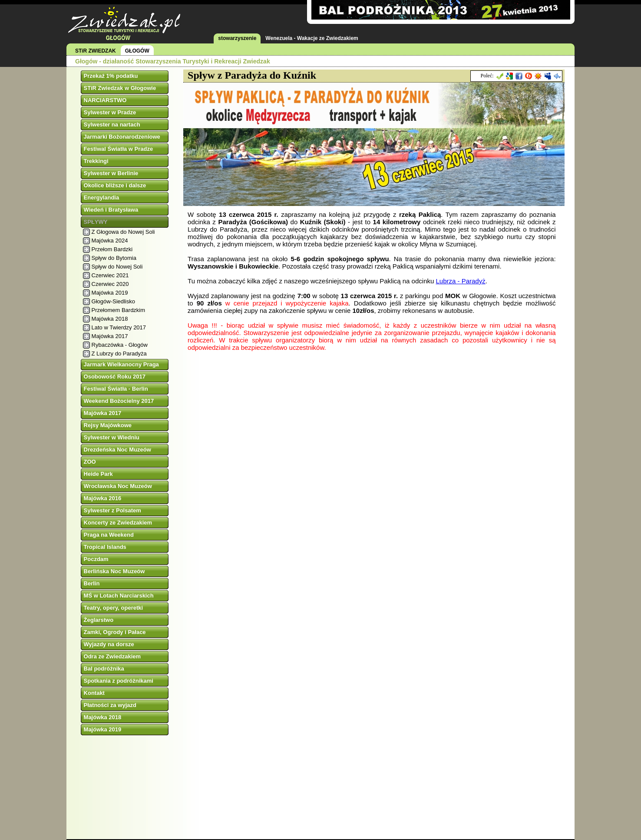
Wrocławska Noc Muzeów (118, 486)
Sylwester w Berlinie (111, 173)
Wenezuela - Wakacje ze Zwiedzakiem (312, 38)
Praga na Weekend (109, 535)
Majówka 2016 (103, 498)
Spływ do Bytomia (114, 258)
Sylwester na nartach (112, 125)
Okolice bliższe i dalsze (115, 185)
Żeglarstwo (99, 620)
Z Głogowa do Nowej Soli (123, 232)
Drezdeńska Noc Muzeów (117, 450)
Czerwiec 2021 (110, 275)
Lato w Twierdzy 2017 (119, 327)
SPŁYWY (96, 222)
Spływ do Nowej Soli (117, 267)
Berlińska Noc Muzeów (114, 571)
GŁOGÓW (137, 51)
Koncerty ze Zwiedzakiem (118, 523)
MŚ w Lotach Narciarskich (119, 596)
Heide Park (98, 474)
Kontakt (94, 693)
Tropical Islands (105, 547)
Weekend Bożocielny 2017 (119, 401)
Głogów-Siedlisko (113, 301)
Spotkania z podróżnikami (119, 681)
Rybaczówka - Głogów (120, 345)
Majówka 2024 (110, 241)
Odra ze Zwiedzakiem (112, 656)
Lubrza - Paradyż (460, 281)
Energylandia (102, 198)
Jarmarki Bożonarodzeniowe (122, 137)
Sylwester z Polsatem (112, 510)
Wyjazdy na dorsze (109, 644)
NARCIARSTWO (105, 100)
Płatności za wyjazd (110, 705)
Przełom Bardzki (112, 249)
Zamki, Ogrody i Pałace (115, 632)
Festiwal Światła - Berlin (116, 389)
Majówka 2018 (110, 319)
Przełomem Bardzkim (119, 310)
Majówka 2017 (110, 336)
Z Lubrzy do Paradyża (119, 354)
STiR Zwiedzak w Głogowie (120, 88)
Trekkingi (96, 161)
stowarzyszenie (237, 38)
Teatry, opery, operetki (114, 608)
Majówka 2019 (110, 293)
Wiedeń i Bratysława (111, 210)
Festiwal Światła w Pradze (119, 149)
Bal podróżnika (104, 669)
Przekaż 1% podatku (111, 76)
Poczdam (96, 559)
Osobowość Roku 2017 (115, 377)
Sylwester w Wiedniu (112, 437)
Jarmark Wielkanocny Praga (121, 364)
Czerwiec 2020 (110, 284)
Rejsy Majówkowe (108, 425)
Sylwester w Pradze (110, 112)
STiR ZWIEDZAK (96, 51)
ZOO (90, 462)
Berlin (92, 583)
